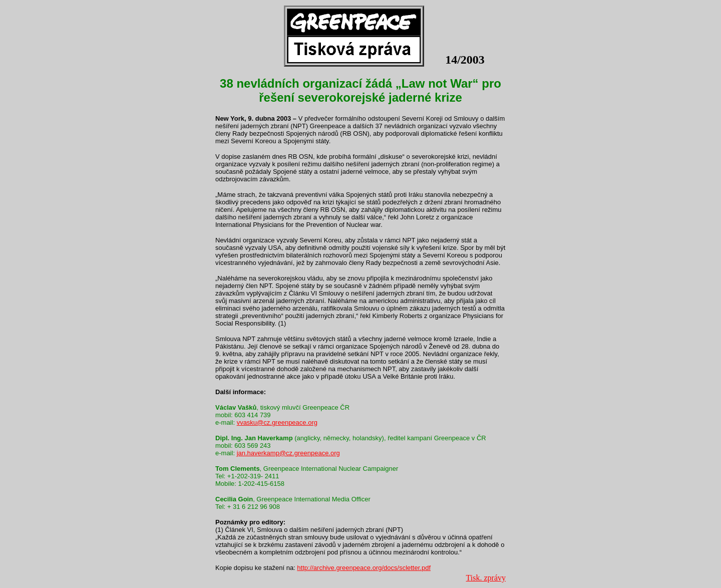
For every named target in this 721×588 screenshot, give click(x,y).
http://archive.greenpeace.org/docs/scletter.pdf (364, 568)
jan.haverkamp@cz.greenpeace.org (288, 453)
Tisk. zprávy (486, 578)
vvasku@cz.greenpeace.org (277, 422)
